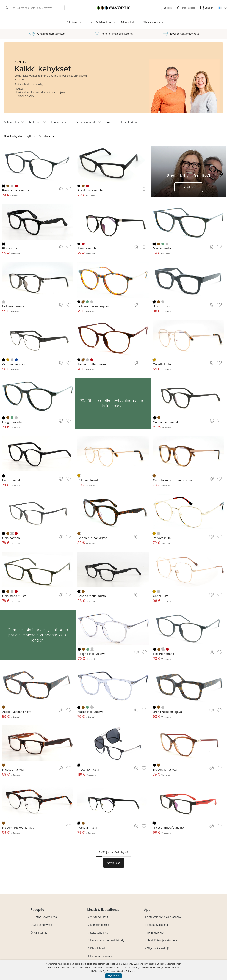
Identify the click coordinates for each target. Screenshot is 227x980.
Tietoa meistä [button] (152, 22)
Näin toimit (128, 22)
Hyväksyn (113, 976)
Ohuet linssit (98, 948)
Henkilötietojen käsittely (162, 940)
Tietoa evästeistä (157, 925)
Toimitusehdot (156, 933)
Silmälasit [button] (73, 22)
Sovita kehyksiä (43, 925)
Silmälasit (20, 62)
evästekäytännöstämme (123, 971)
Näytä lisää (114, 863)
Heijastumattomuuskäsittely (107, 940)
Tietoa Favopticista (45, 917)
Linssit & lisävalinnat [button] (100, 22)
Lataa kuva (189, 187)
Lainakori (207, 8)
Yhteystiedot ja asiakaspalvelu (165, 917)
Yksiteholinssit (99, 917)
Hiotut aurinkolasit (101, 956)
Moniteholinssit (100, 925)
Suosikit (165, 8)
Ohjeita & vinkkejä (158, 948)
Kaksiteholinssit (100, 933)
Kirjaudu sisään (186, 8)
